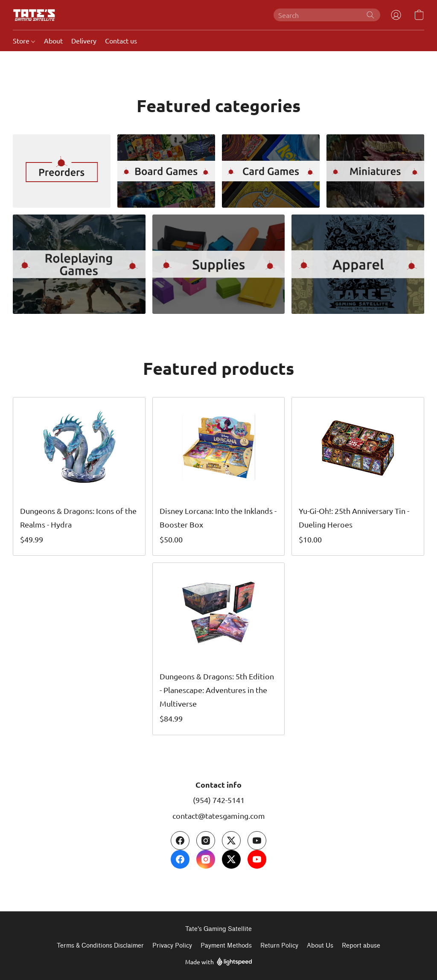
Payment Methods (226, 946)
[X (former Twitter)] (231, 850)
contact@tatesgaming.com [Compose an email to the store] (219, 816)
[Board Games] (166, 171)
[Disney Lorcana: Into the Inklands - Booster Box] (219, 476)
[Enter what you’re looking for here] (327, 15)
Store (24, 41)
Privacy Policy (172, 946)
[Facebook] (180, 850)
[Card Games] (271, 171)
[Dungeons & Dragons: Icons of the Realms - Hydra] (79, 476)
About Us (320, 946)
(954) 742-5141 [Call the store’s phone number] (219, 800)
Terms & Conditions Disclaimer (100, 946)
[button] (34, 15)
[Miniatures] (375, 171)
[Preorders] (62, 171)
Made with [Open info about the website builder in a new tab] (219, 962)
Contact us (121, 41)
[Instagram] (206, 850)
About (53, 41)
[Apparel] (358, 264)
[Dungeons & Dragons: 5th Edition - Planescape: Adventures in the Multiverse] (219, 649)
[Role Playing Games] (79, 264)
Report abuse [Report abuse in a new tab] (361, 946)
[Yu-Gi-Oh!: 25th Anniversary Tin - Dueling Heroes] (358, 476)
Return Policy (279, 946)
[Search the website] (370, 15)
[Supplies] (219, 264)
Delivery (84, 41)
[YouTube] (257, 850)
